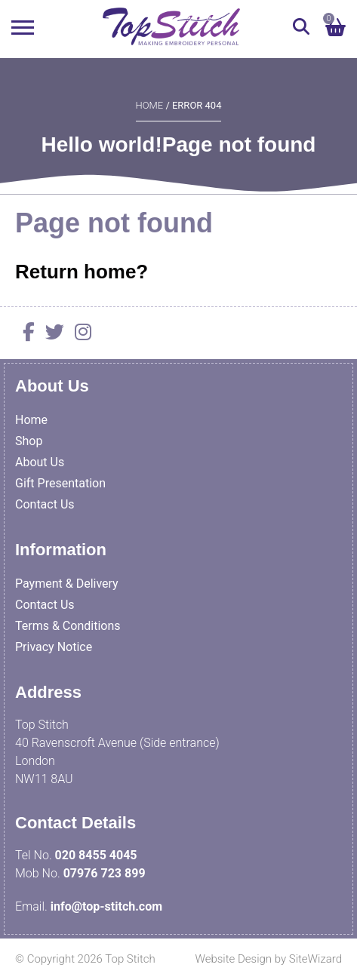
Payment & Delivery (67, 584)
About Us (40, 462)
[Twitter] (51, 335)
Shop (29, 441)
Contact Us (45, 504)
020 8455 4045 (96, 855)
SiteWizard (315, 959)
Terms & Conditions (68, 626)
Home (150, 105)
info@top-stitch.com (106, 906)
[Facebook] (25, 335)
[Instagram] (79, 335)
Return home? (82, 272)
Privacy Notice (54, 647)
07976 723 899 (105, 873)
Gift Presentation (60, 483)
